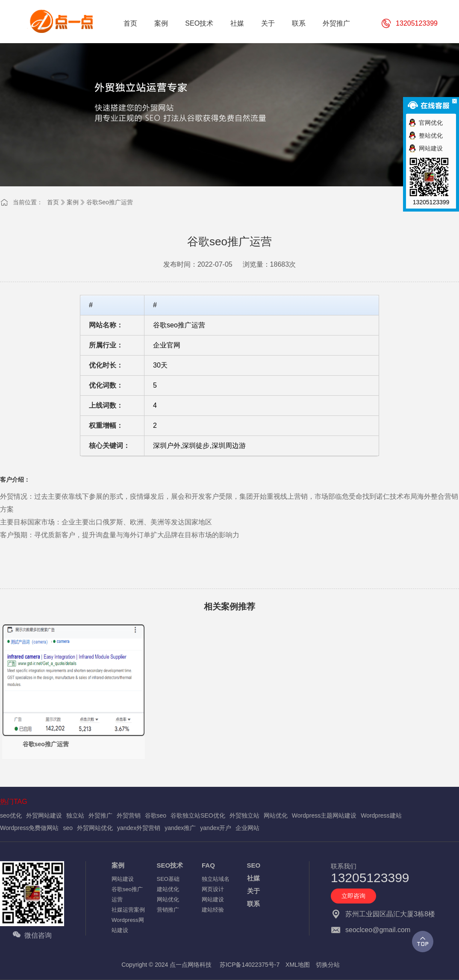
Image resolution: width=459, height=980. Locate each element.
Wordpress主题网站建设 (324, 815)
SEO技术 (170, 865)
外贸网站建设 (44, 815)
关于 (253, 891)
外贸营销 (129, 815)
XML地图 (298, 965)
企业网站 (247, 828)
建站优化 (168, 889)
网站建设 (123, 879)
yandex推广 (180, 828)
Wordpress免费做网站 (29, 828)
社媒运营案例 (128, 910)
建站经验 (213, 910)
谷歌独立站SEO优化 (198, 815)
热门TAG (14, 802)
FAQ (208, 865)
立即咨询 (353, 896)
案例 (73, 202)
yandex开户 (216, 828)
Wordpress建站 (381, 815)
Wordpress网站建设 (128, 925)
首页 (53, 202)
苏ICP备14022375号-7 (250, 965)
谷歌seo (156, 815)
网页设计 (213, 889)
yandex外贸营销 (139, 828)
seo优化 (11, 815)
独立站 (75, 815)
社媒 (253, 878)
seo (68, 828)
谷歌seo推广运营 (110, 202)
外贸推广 (100, 815)
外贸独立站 (244, 815)
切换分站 (328, 965)
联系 (253, 904)
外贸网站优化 (95, 828)
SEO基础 (168, 879)
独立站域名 (216, 879)
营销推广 (168, 910)
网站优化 (276, 815)
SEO (254, 865)
